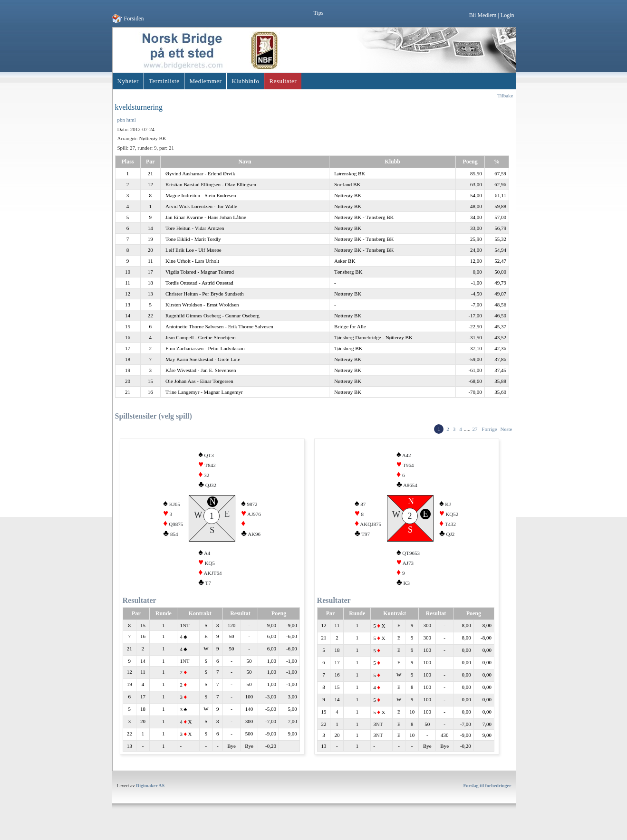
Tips (319, 13)
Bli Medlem (483, 15)
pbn (121, 120)
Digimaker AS (150, 797)
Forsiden (134, 19)
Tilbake (505, 95)
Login (507, 15)
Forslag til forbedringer (487, 797)
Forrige (489, 429)
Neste (506, 429)
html (131, 120)
